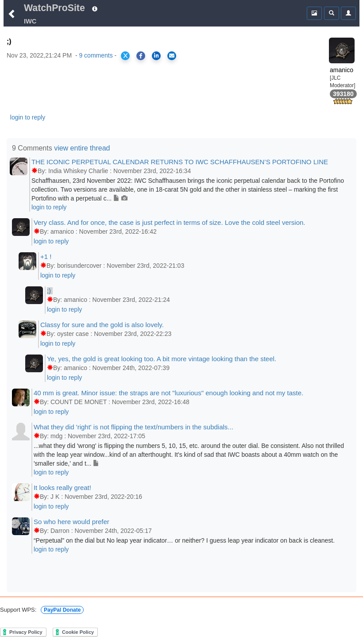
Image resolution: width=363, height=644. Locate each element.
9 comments (96, 55)
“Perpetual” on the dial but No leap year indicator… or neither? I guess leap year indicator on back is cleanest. (184, 540)
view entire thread (82, 148)
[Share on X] (125, 56)
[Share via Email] (172, 56)
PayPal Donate (62, 610)
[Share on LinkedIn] (156, 56)
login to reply (28, 117)
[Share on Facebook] (141, 56)
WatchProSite (54, 8)
